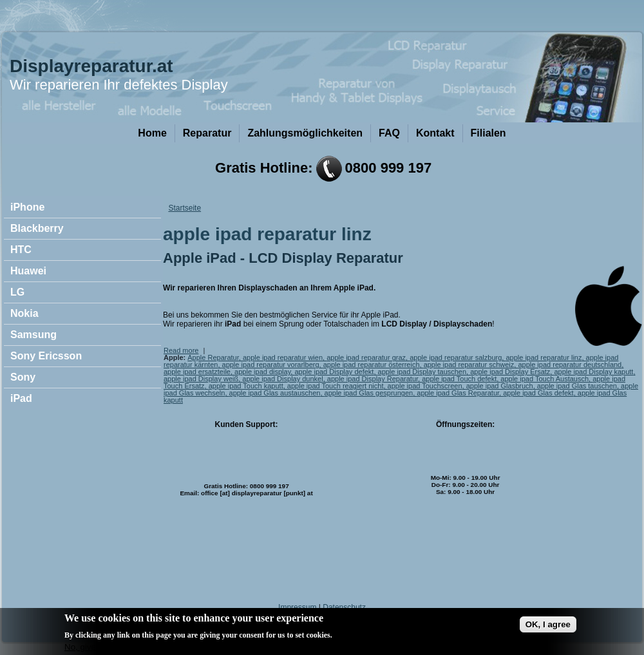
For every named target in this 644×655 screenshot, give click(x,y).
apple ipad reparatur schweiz (469, 365)
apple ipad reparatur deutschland (570, 365)
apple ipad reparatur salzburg (456, 357)
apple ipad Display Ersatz (510, 372)
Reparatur (207, 133)
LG (17, 292)
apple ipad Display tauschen (422, 372)
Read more (181, 350)
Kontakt (435, 133)
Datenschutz (344, 607)
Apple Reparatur (213, 357)
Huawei (28, 271)
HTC (21, 250)
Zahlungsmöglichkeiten (305, 133)
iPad (21, 398)
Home (152, 133)
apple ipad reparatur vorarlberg (271, 365)
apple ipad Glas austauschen (275, 393)
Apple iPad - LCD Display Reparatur (283, 258)
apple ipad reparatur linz (544, 357)
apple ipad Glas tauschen (577, 386)
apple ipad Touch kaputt (246, 386)
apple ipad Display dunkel (282, 379)
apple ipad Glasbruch (500, 386)
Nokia (24, 313)
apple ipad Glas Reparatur (458, 393)
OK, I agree (548, 628)
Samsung (33, 335)
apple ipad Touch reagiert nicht (336, 386)
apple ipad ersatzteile (197, 372)
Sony (23, 377)
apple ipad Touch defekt (459, 379)
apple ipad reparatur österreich (372, 365)
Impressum (297, 607)
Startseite (185, 208)
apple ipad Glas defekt (538, 393)
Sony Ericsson (46, 356)
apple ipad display (262, 372)
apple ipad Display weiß (201, 379)
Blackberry (37, 228)
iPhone (27, 207)
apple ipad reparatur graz (366, 357)
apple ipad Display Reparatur (373, 379)
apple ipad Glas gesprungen (369, 393)
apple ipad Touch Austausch (545, 379)
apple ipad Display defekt (334, 372)
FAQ (389, 133)
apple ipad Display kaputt (593, 372)
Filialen (488, 133)
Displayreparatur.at (91, 66)
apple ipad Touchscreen (425, 386)
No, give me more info (106, 650)
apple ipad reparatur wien (283, 357)
